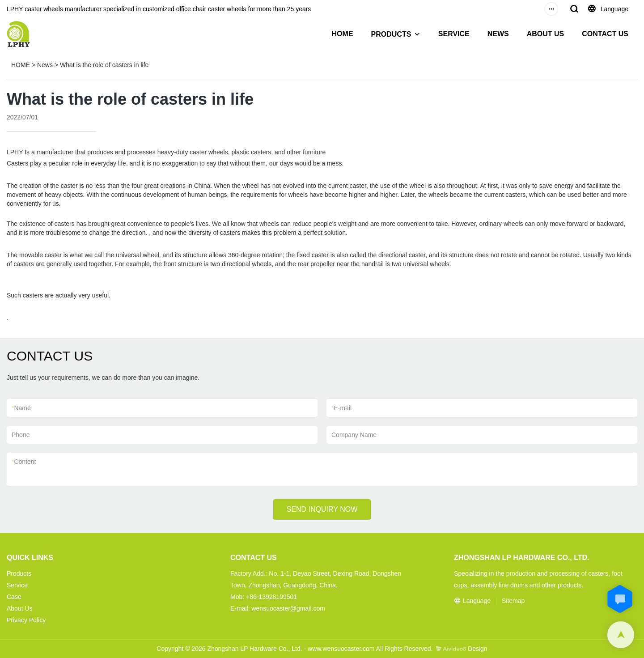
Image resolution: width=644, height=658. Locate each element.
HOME (343, 34)
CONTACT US (605, 34)
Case (14, 597)
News (45, 65)
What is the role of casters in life (104, 65)
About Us (20, 608)
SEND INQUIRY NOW (322, 509)
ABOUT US (546, 34)
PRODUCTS (391, 34)
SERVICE (454, 34)
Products (19, 573)
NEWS (498, 34)
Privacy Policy (26, 620)
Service (17, 585)
